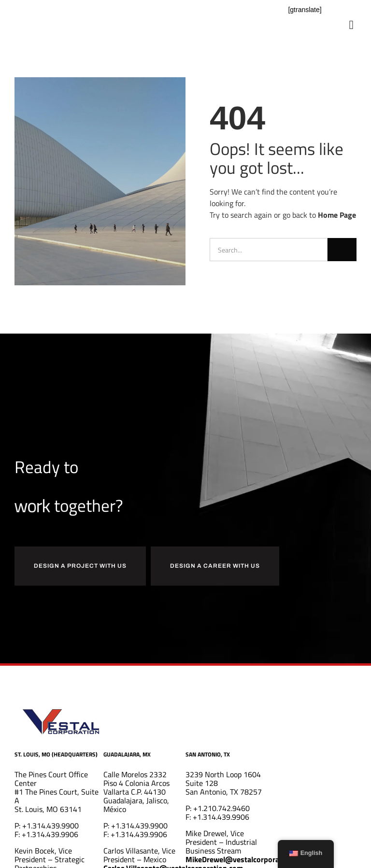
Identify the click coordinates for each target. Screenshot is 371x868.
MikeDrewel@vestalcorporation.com (247, 859)
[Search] (342, 250)
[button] (351, 25)
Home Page (337, 215)
